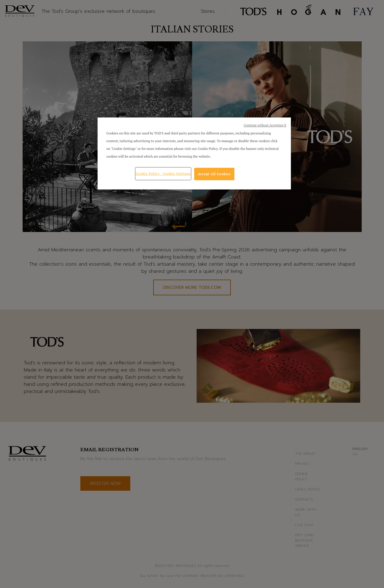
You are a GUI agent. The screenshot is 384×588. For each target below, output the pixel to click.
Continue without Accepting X (265, 125)
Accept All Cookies (214, 174)
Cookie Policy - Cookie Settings (163, 174)
